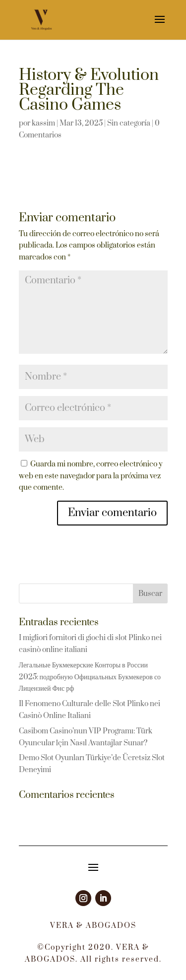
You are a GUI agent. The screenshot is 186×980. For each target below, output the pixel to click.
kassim (43, 123)
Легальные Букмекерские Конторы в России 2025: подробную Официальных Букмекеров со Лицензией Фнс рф (90, 677)
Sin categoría (129, 123)
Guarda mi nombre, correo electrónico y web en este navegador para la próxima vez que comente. (91, 476)
